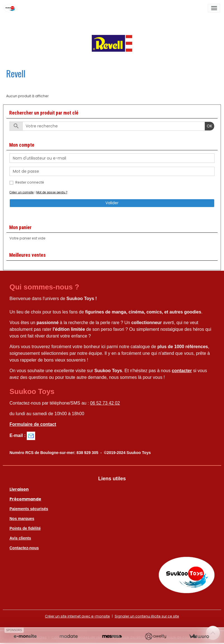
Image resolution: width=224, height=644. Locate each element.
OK (209, 126)
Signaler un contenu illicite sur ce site (147, 616)
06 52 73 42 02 (105, 403)
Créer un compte (22, 192)
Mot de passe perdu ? (52, 192)
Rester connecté (30, 182)
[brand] (11, 8)
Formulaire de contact (33, 424)
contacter (182, 371)
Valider (112, 203)
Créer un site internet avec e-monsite (77, 616)
